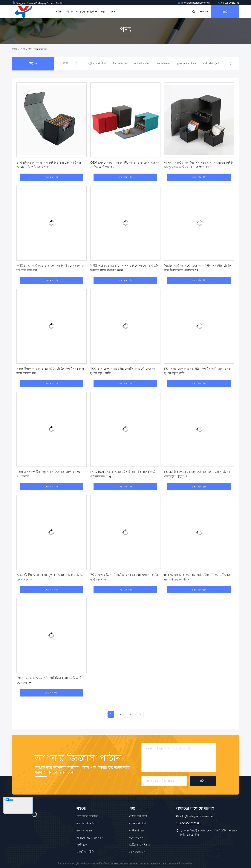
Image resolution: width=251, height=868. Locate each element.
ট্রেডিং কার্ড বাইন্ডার (186, 63)
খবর (103, 12)
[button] (76, 64)
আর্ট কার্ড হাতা (142, 63)
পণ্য (69, 12)
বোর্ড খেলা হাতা (211, 63)
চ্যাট (225, 12)
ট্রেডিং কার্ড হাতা (97, 63)
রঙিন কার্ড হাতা (120, 63)
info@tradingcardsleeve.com (194, 3)
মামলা (113, 12)
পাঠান (203, 781)
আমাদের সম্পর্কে (86, 12)
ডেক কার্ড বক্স (163, 63)
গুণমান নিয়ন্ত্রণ (84, 831)
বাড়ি (59, 12)
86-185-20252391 (228, 3)
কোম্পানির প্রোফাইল (87, 816)
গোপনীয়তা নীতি (85, 852)
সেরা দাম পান (52, 177)
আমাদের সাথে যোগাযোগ (90, 838)
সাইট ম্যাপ (82, 845)
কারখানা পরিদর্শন (85, 823)
